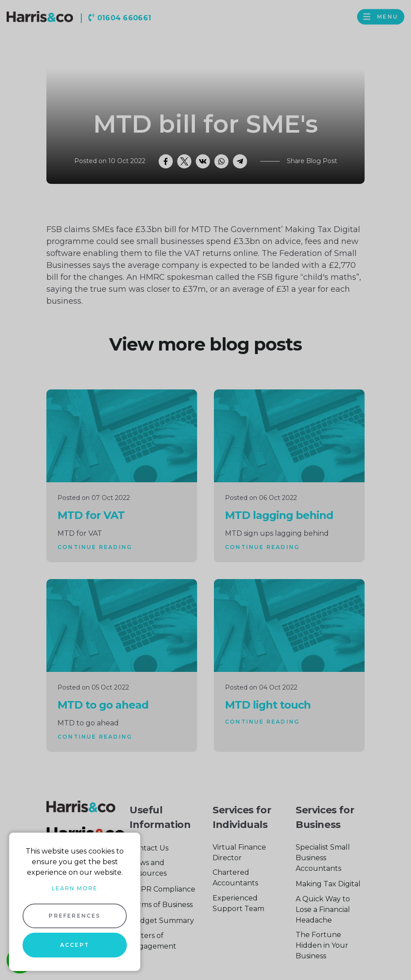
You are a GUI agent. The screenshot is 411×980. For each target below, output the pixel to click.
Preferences (74, 916)
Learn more (75, 888)
